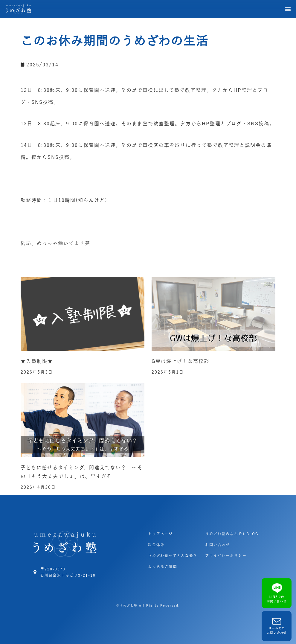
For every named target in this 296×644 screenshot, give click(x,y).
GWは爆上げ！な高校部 (180, 361)
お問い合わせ (218, 545)
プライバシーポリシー (226, 555)
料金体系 (156, 545)
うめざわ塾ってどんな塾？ (173, 555)
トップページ (160, 534)
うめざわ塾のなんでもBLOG (232, 534)
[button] (288, 9)
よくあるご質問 (163, 567)
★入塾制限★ (37, 361)
